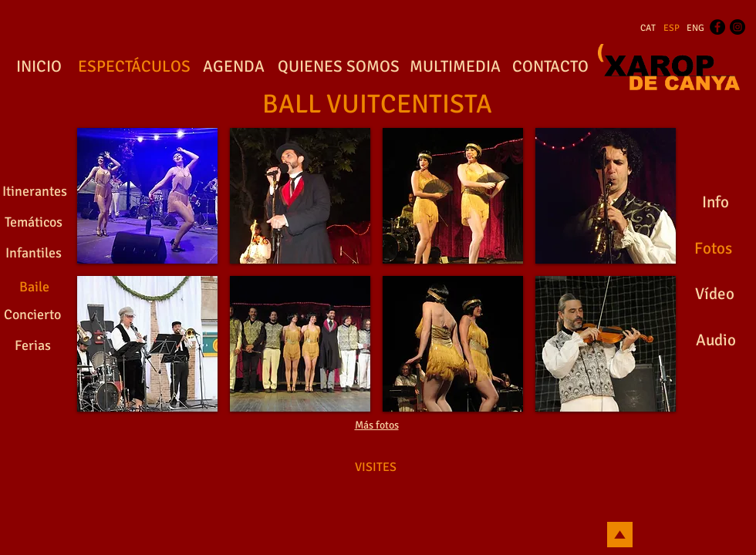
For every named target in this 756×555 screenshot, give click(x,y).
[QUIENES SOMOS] (339, 67)
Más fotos (377, 425)
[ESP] (672, 29)
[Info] (715, 203)
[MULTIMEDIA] (455, 67)
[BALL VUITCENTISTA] (377, 105)
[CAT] (648, 29)
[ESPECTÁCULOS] (134, 67)
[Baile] (34, 287)
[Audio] (715, 341)
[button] (147, 196)
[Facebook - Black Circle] (717, 27)
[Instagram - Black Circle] (737, 27)
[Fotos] (713, 249)
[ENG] (695, 29)
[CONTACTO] (550, 67)
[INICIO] (39, 67)
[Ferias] (32, 346)
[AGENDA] (234, 67)
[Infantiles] (34, 254)
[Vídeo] (715, 294)
